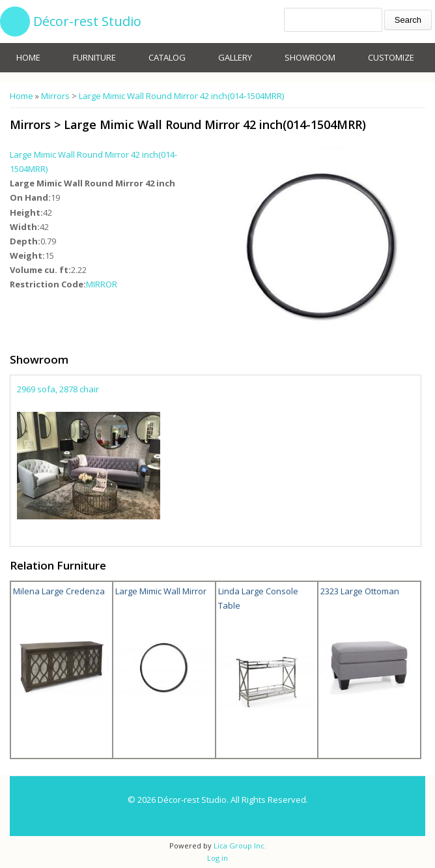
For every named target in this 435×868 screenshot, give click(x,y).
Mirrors (55, 96)
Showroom (310, 57)
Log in (218, 858)
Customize (391, 57)
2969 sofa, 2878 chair (58, 389)
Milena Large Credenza (59, 591)
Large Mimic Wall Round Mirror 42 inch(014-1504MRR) (181, 96)
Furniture (94, 57)
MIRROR (102, 284)
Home (28, 57)
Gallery (235, 57)
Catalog (167, 57)
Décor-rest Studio (87, 21)
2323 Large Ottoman (360, 591)
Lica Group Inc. (239, 846)
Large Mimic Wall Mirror (161, 591)
